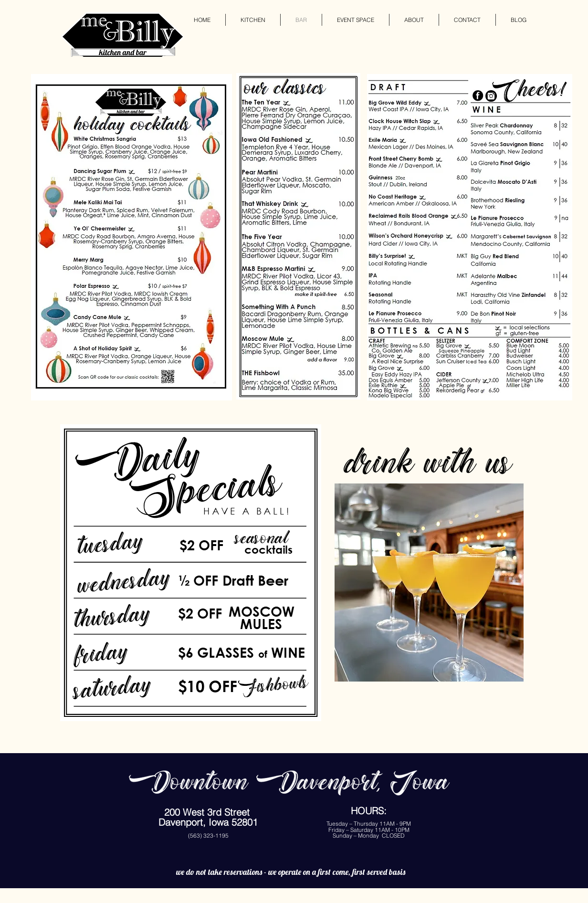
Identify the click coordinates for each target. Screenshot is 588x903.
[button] (429, 583)
